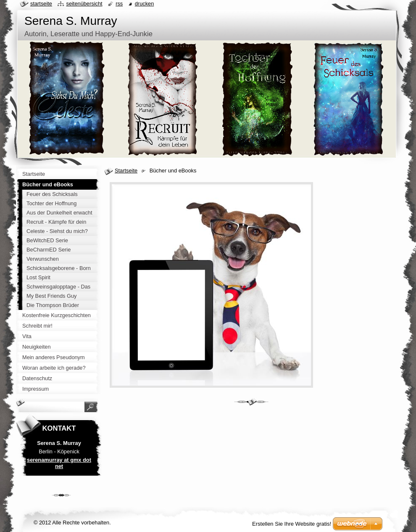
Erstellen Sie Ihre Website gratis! (292, 524)
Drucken (145, 4)
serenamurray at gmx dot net (59, 463)
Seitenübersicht (84, 4)
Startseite (126, 171)
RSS (119, 4)
